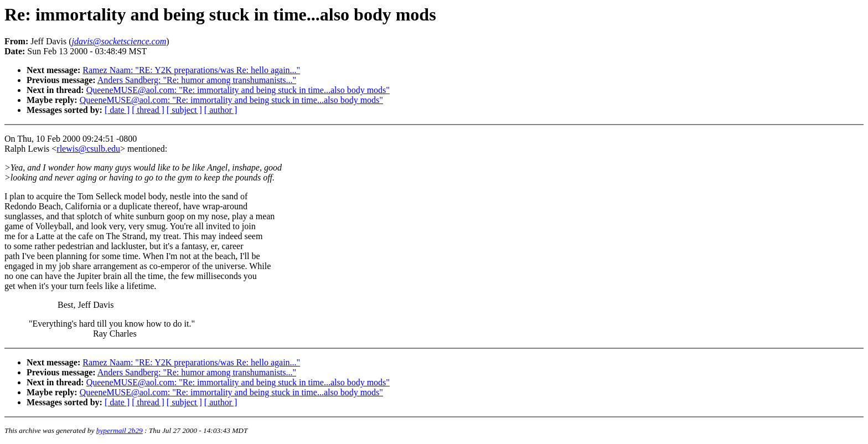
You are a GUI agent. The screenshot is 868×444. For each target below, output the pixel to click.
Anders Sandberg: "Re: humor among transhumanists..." (197, 80)
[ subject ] (184, 110)
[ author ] (221, 110)
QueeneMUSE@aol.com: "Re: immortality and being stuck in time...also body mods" (238, 90)
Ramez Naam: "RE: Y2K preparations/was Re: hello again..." (191, 70)
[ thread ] (148, 110)
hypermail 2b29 (120, 430)
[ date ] (117, 110)
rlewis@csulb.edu (88, 149)
